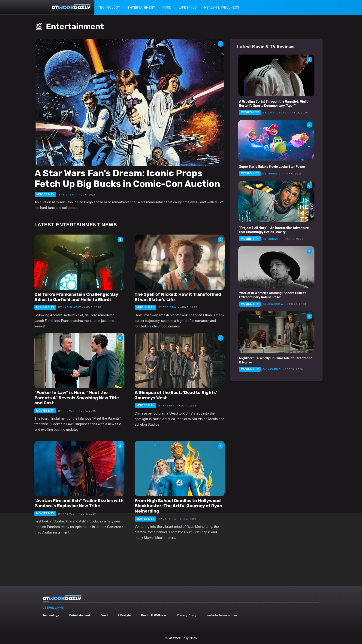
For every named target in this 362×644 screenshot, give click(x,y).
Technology (109, 7)
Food (167, 7)
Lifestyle (188, 7)
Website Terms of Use (222, 615)
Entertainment (141, 7)
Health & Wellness (222, 7)
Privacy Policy (186, 615)
